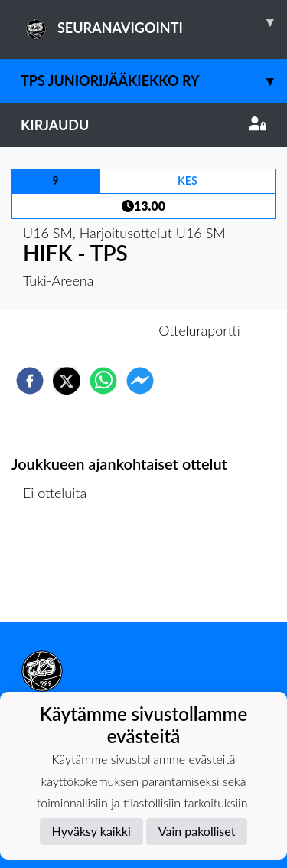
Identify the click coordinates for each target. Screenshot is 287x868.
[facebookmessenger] (140, 381)
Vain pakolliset (197, 831)
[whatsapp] (103, 381)
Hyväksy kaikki (91, 831)
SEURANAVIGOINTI (154, 22)
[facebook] (30, 381)
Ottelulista (61, 570)
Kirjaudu (143, 125)
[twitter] (67, 381)
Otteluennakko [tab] (90, 330)
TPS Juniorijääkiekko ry (154, 81)
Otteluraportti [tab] (199, 330)
